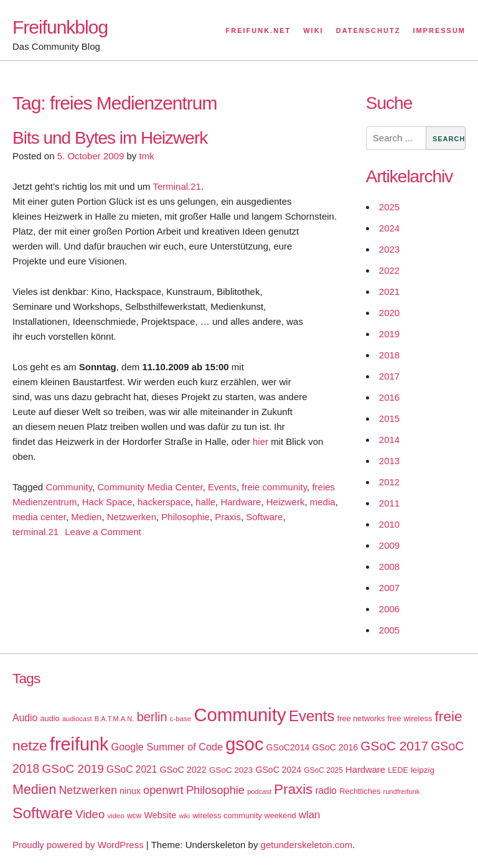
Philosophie (185, 517)
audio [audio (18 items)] (49, 718)
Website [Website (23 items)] (160, 815)
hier (260, 441)
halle (205, 502)
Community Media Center (150, 487)
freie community (274, 487)
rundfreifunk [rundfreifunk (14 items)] (401, 791)
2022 (389, 270)
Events (222, 487)
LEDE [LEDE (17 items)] (398, 770)
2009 (389, 545)
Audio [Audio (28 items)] (25, 718)
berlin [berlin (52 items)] (152, 717)
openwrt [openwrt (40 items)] (163, 790)
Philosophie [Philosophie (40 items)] (215, 790)
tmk (146, 156)
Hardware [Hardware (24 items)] (365, 770)
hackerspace (164, 502)
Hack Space (107, 502)
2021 (389, 292)
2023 (389, 249)
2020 (389, 313)
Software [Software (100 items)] (43, 813)
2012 (389, 482)
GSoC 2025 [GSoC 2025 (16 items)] (323, 770)
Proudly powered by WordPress (78, 845)
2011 (389, 503)
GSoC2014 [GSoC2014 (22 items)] (288, 747)
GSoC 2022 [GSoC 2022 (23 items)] (183, 770)
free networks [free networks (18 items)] (361, 718)
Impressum (439, 30)
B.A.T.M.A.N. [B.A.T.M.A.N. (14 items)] (115, 719)
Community (69, 487)
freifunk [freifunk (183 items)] (79, 744)
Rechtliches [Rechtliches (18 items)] (360, 791)
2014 (389, 440)
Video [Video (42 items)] (90, 814)
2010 (389, 524)
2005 (389, 630)
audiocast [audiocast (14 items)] (77, 719)
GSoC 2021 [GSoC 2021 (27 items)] (132, 769)
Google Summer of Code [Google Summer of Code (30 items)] (167, 747)
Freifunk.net (259, 30)
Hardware (241, 502)
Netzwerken (132, 517)
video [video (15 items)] (115, 816)
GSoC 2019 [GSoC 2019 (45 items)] (73, 769)
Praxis (228, 517)
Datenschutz (368, 30)
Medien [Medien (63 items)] (34, 790)
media (323, 502)
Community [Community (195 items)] (240, 715)
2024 (389, 228)
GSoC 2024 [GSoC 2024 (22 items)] (278, 770)
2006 (389, 609)
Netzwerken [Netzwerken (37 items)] (88, 790)
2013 (389, 461)
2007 (389, 588)
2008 (389, 567)
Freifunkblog (60, 27)
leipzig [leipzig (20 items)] (423, 770)
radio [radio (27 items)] (326, 791)
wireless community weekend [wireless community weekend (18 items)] (244, 815)
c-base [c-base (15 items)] (180, 719)
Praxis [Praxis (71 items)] (293, 789)
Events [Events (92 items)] (312, 716)
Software (264, 517)
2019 (389, 334)
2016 (389, 397)
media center (39, 517)
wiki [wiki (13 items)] (184, 816)
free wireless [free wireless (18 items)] (410, 718)
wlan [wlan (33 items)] (310, 815)
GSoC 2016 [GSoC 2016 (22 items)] (335, 747)
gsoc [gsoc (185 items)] (244, 744)
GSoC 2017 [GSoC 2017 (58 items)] (394, 746)
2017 (389, 376)
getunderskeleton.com (307, 845)
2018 (389, 355)
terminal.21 (35, 532)
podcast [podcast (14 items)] (259, 791)
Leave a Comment (103, 532)
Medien (86, 517)
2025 (389, 207)
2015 (389, 418)
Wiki (313, 30)
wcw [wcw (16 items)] (134, 816)
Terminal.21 (177, 186)
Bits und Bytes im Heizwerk (110, 138)
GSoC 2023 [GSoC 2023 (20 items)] (231, 770)
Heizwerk (286, 502)
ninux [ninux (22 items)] (130, 791)
